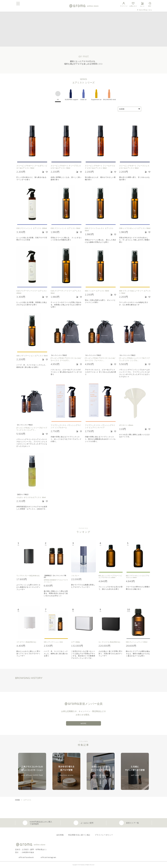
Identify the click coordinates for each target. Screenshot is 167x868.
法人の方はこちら (146, 10)
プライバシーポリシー (104, 835)
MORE (83, 723)
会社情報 (60, 835)
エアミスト (27, 800)
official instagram (48, 857)
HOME (18, 800)
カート (142, 4)
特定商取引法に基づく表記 (79, 835)
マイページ (124, 4)
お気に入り (133, 4)
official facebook (26, 857)
